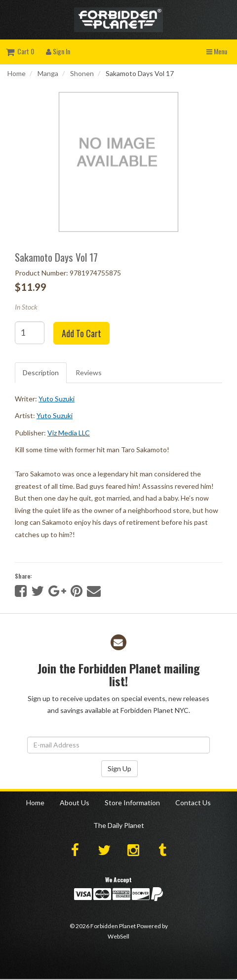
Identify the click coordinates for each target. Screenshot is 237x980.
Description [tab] (41, 372)
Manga (48, 73)
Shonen (82, 73)
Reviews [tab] (89, 372)
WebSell (118, 936)
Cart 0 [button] (20, 51)
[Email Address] (118, 745)
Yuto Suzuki (57, 399)
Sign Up (119, 768)
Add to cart (81, 333)
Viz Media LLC (69, 433)
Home (17, 73)
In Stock (26, 307)
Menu (217, 51)
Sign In (58, 51)
